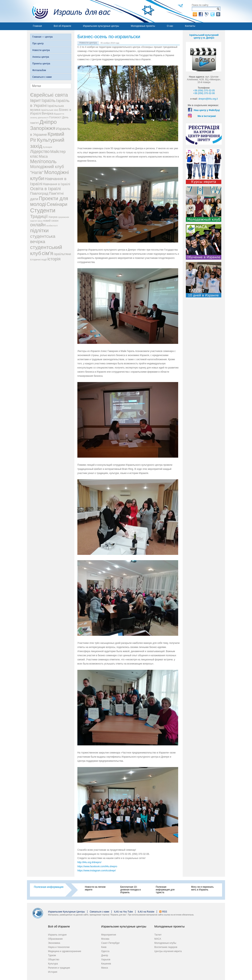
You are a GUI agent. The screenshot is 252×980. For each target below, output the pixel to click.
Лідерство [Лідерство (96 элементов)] (40, 152)
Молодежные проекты (143, 26)
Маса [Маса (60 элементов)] (43, 156)
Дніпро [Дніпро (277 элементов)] (48, 122)
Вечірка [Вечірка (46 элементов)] (48, 113)
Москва (105, 939)
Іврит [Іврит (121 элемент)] (36, 100)
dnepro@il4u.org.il (208, 99)
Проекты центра (41, 64)
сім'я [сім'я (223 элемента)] (47, 253)
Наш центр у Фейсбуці (207, 110)
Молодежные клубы (165, 943)
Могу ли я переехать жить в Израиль (202, 888)
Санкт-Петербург (110, 943)
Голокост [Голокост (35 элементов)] (55, 117)
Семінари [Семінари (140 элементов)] (57, 204)
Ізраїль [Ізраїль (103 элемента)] (49, 100)
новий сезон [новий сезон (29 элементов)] (51, 221)
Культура (53, 964)
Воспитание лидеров (166, 947)
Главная (37, 26)
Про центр (38, 43)
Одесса (105, 951)
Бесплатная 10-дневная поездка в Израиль (131, 890)
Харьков (106, 960)
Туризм (52, 955)
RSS (165, 912)
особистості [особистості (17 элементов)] (52, 226)
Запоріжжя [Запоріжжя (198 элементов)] (43, 128)
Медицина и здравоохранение (65, 951)
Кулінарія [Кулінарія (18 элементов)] (48, 147)
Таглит (158, 935)
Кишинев (106, 964)
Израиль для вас (69, 11)
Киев (104, 947)
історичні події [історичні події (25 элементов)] (38, 260)
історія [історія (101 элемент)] (54, 259)
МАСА (158, 939)
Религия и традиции (59, 968)
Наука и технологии (59, 947)
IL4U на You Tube (123, 912)
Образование (55, 939)
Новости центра (41, 50)
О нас (170, 26)
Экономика (54, 943)
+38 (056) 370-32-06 (204, 93)
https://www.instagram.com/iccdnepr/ (97, 871)
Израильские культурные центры (101, 26)
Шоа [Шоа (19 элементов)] (40, 221)
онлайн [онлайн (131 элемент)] (38, 225)
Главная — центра (42, 37)
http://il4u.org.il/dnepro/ (89, 862)
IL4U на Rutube (146, 912)
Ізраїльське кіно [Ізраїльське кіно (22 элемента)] (50, 110)
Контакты (190, 26)
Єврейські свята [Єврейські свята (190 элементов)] (49, 95)
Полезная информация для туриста (165, 890)
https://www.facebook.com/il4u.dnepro (97, 866)
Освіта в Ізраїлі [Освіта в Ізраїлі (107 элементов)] (45, 189)
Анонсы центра (41, 57)
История (53, 972)
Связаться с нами (42, 77)
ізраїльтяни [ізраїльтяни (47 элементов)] (62, 254)
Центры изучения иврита (168, 951)
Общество (54, 960)
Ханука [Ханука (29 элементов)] (53, 217)
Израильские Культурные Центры (66, 912)
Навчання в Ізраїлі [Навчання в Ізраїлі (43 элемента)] (57, 184)
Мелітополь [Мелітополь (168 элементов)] (43, 161)
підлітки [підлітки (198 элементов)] (39, 230)
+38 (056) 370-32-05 (204, 91)
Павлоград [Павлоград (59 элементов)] (39, 193)
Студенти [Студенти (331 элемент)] (43, 210)
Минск (105, 968)
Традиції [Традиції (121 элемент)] (39, 216)
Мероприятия (109, 935)
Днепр (105, 955)
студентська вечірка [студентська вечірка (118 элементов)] (43, 239)
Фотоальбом (39, 70)
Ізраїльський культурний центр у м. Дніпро (204, 36)
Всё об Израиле (63, 26)
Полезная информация (49, 887)
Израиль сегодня (57, 935)
